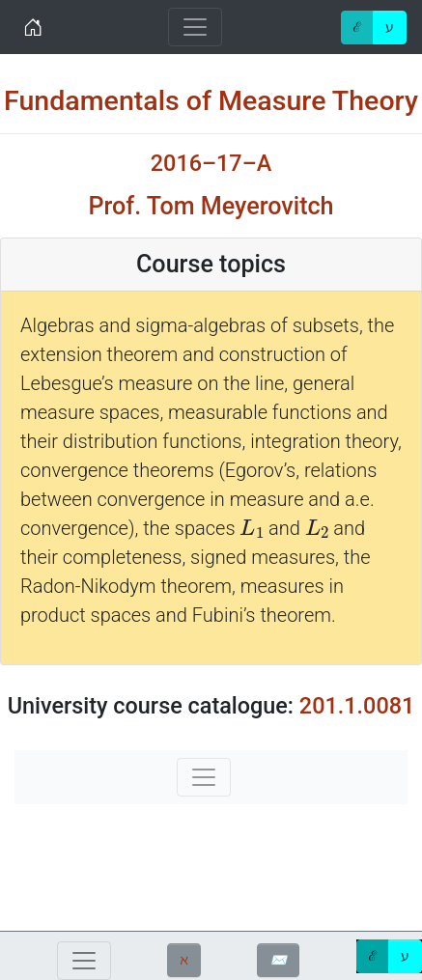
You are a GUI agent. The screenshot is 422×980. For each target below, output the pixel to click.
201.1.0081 (357, 706)
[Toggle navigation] (195, 27)
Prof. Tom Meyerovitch (211, 206)
